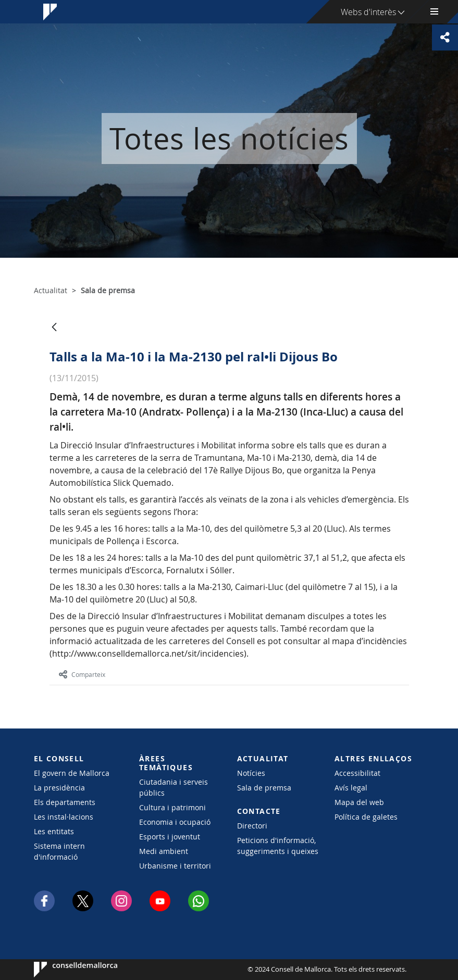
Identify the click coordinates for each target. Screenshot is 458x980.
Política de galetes (366, 817)
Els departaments (65, 802)
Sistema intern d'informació (59, 851)
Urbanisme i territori (175, 866)
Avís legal (351, 788)
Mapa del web (359, 802)
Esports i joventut (170, 837)
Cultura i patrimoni (172, 807)
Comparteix (82, 674)
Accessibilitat (357, 773)
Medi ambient (164, 851)
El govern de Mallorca (72, 773)
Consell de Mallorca (65, 970)
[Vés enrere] (54, 328)
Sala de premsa (264, 788)
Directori (252, 826)
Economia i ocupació (175, 822)
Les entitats (54, 831)
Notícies (251, 773)
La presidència (59, 788)
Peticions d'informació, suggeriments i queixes (278, 846)
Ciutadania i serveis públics (174, 787)
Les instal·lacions (64, 817)
